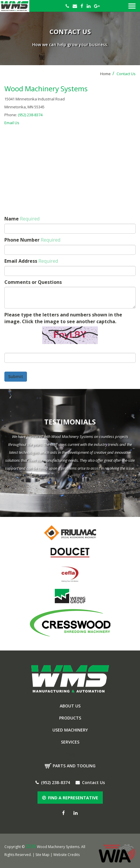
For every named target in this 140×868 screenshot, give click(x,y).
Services (70, 742)
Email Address (31, 261)
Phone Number (32, 240)
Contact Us (90, 782)
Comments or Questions (33, 282)
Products (70, 718)
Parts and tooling (74, 766)
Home (107, 74)
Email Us (12, 123)
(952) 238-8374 (30, 115)
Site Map (42, 855)
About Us (70, 706)
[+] (70, 476)
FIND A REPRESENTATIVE (70, 798)
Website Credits (66, 855)
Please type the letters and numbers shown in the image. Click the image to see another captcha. (63, 318)
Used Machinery (70, 730)
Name (22, 219)
